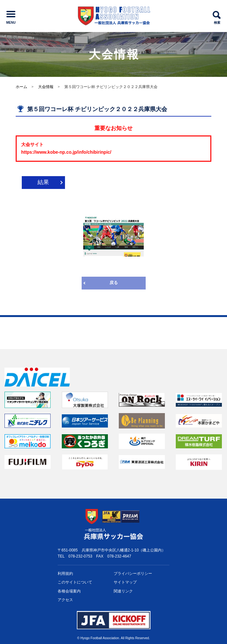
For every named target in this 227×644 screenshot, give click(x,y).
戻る (114, 283)
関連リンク (123, 591)
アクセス (65, 600)
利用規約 (65, 574)
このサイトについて (75, 582)
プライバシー (133, 574)
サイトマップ (125, 582)
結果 (43, 182)
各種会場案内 (69, 591)
